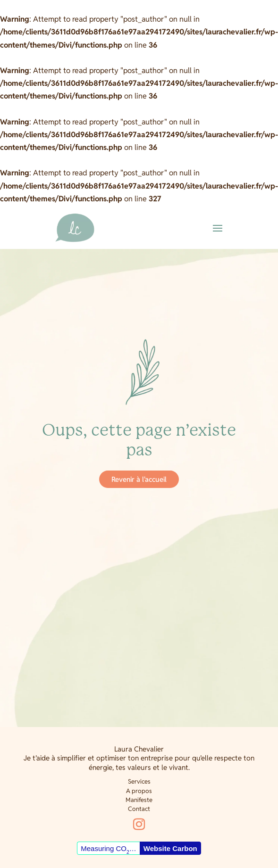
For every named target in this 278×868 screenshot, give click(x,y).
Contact (139, 809)
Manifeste (139, 800)
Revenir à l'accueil (139, 479)
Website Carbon (170, 848)
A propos (139, 791)
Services (139, 781)
